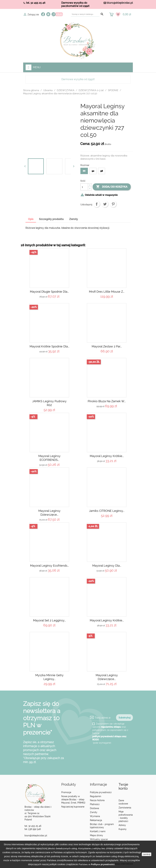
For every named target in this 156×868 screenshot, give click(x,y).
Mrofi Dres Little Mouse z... (107, 292)
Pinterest (113, 204)
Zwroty (94, 812)
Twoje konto (123, 786)
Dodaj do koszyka (112, 187)
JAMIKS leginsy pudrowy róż (49, 403)
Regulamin (96, 796)
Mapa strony (96, 835)
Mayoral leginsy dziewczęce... (49, 513)
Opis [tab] (31, 219)
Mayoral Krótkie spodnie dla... (49, 346)
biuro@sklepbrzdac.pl (120, 3)
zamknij (147, 854)
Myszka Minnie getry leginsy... (49, 677)
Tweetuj (105, 204)
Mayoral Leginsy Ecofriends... (49, 566)
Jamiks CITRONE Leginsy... (107, 511)
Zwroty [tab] (74, 219)
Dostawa (94, 808)
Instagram (48, 14)
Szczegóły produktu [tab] (51, 219)
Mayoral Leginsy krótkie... (107, 456)
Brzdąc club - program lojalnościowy (102, 826)
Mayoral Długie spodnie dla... (49, 292)
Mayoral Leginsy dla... (107, 566)
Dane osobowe (123, 802)
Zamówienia (125, 808)
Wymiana (95, 816)
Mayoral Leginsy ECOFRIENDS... (49, 458)
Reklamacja (96, 820)
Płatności (95, 804)
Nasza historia (97, 800)
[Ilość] (84, 187)
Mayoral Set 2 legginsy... (49, 620)
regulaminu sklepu (111, 727)
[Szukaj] (85, 14)
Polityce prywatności (103, 864)
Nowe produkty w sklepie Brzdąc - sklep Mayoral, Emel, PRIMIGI (73, 800)
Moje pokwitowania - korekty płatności (126, 816)
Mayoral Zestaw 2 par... (107, 346)
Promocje (66, 792)
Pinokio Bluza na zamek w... (107, 401)
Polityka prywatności (101, 792)
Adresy (122, 825)
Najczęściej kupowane (73, 807)
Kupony (123, 829)
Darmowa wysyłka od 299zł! (78, 79)
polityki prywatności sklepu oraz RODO (109, 738)
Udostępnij (97, 204)
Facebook (43, 14)
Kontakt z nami (98, 831)
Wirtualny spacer (99, 839)
